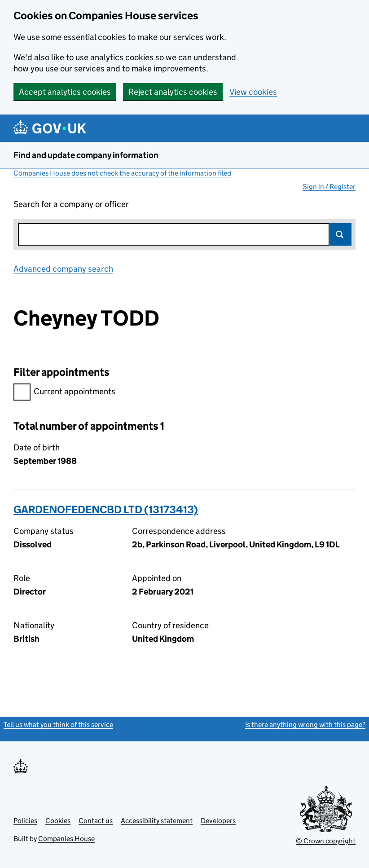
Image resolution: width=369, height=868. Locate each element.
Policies (25, 821)
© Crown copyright (326, 841)
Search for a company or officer (71, 204)
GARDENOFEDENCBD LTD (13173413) (106, 509)
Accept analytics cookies (65, 92)
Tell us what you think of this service (58, 725)
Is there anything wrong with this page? (305, 725)
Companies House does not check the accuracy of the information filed (122, 173)
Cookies (58, 821)
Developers (218, 821)
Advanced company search (63, 269)
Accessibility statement (157, 821)
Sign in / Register (329, 187)
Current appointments (64, 393)
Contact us (96, 821)
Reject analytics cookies (173, 92)
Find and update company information (86, 155)
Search (340, 234)
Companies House (66, 839)
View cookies (253, 92)
